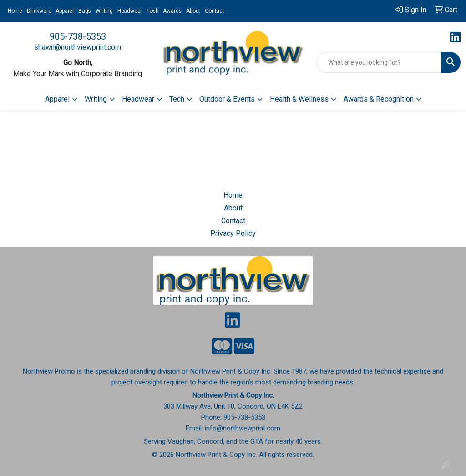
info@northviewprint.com (243, 428)
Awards (172, 11)
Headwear (130, 11)
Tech (152, 11)
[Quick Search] (379, 62)
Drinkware (39, 11)
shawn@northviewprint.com (78, 47)
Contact (215, 11)
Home (15, 11)
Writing (104, 11)
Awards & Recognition (379, 99)
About (193, 11)
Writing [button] (96, 99)
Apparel (65, 11)
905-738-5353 (78, 36)
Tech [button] (177, 99)
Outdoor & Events (227, 99)
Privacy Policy (233, 233)
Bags (85, 11)
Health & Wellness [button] (299, 99)
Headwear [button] (138, 99)
